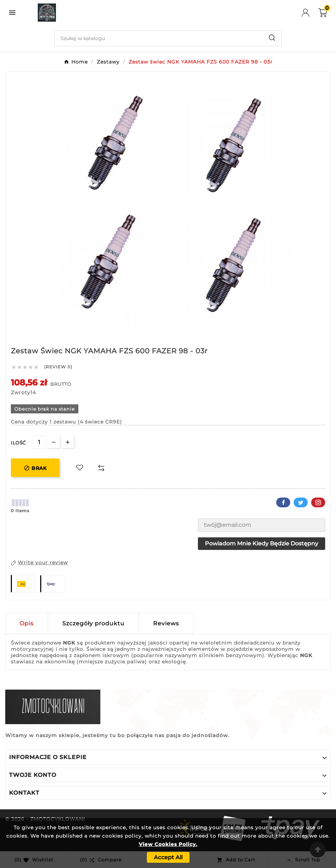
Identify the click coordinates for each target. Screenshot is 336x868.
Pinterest (318, 502)
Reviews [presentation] (166, 623)
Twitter (301, 502)
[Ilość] (39, 442)
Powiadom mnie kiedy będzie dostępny (262, 543)
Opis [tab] (27, 623)
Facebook (283, 502)
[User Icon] (310, 13)
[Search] (159, 38)
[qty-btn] (68, 442)
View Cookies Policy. (168, 844)
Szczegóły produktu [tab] (93, 623)
